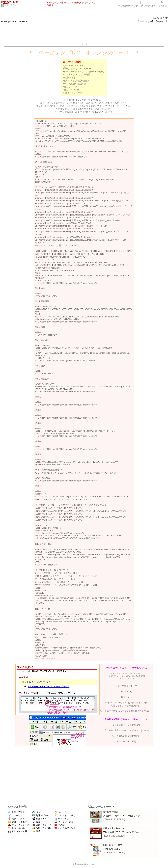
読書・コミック (42, 825)
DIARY (13, 22)
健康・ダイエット (19, 822)
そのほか (61, 825)
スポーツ (61, 812)
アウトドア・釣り (65, 815)
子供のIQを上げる (112, 849)
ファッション (16, 815)
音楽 (36, 822)
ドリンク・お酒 (17, 831)
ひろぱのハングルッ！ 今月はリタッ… (122, 816)
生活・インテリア (19, 825)
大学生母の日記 (110, 812)
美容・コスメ (16, 819)
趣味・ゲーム (41, 815)
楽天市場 (163, 6)
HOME (4, 22)
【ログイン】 (161, 21)
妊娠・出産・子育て (113, 845)
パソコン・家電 (64, 822)
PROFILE (23, 22)
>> (128, 6)
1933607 (159, 18)
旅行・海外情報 (42, 828)
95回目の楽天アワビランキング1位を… (122, 832)
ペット (37, 812)
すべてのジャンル (65, 828)
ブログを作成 (150, 6)
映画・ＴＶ (40, 819)
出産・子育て (11, 5)
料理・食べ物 (16, 828)
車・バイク (62, 819)
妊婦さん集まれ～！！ (114, 828)
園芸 (36, 831)
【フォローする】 (145, 21)
